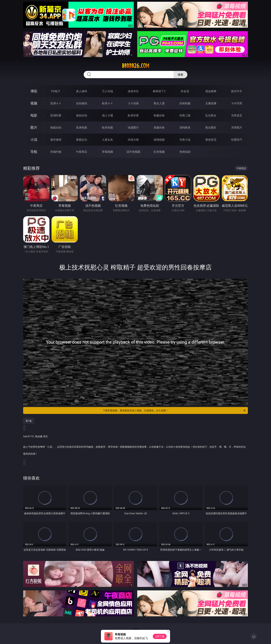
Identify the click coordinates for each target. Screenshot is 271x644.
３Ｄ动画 (133, 103)
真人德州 (82, 91)
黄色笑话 (211, 140)
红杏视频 (159, 152)
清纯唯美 (185, 127)
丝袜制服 (185, 103)
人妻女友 (108, 140)
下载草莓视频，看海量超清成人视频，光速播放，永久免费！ (174, 410)
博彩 (34, 91)
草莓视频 (108, 152)
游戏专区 (133, 91)
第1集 (29, 421)
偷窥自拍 (56, 127)
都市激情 (56, 140)
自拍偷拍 (82, 103)
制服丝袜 (159, 115)
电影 (34, 115)
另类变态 (237, 115)
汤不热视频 (133, 152)
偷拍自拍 (82, 115)
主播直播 (211, 103)
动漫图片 (133, 127)
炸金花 (185, 91)
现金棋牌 (211, 91)
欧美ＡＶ (108, 103)
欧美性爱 (133, 115)
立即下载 (160, 636)
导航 (34, 152)
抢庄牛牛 (237, 91)
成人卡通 (108, 115)
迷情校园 (159, 140)
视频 (34, 103)
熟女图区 (211, 127)
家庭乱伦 (82, 140)
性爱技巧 (237, 140)
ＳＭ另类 (237, 103)
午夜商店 (82, 152)
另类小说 (185, 140)
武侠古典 (133, 140)
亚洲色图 (82, 127)
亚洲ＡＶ (56, 103)
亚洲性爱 (56, 115)
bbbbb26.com (136, 66)
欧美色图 (108, 127)
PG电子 (56, 91)
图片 (34, 127)
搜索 (180, 75)
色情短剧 (185, 152)
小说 (34, 140)
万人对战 (108, 91)
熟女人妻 (159, 103)
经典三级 (185, 115)
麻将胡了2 (159, 91)
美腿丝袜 (159, 127)
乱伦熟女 (211, 115)
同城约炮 (56, 152)
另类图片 (237, 127)
